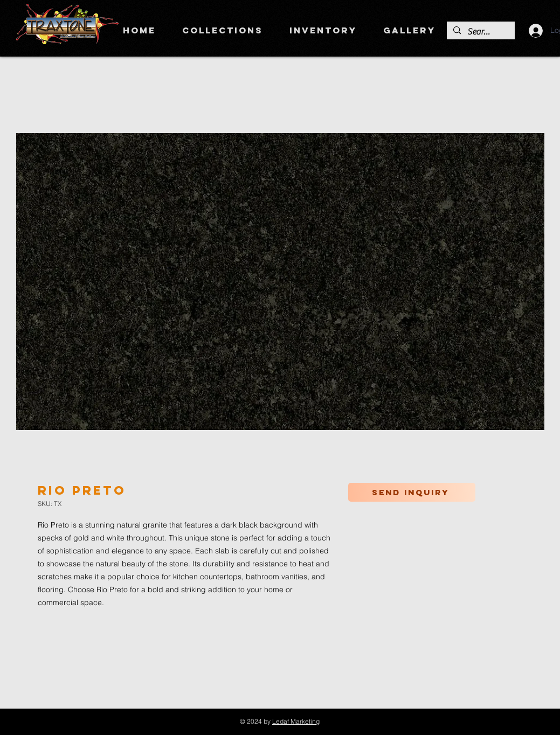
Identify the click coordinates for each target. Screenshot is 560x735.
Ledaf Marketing (296, 721)
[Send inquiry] (412, 492)
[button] (223, 30)
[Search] (480, 32)
